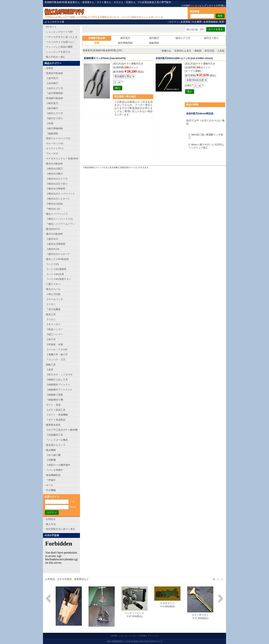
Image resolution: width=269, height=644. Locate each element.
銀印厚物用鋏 (125, 43)
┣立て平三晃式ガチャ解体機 (62, 430)
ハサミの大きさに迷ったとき (62, 37)
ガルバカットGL (55, 143)
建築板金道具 (53, 425)
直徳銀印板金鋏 (54, 98)
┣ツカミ (51, 304)
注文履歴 (197, 22)
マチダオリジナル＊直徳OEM (62, 159)
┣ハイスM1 (52, 264)
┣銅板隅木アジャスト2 (59, 390)
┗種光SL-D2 (53, 209)
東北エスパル (53, 289)
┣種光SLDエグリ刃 (57, 179)
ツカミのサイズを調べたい (61, 42)
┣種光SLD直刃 (54, 169)
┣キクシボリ (53, 324)
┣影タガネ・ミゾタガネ (59, 374)
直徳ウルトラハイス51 (58, 138)
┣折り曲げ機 (53, 455)
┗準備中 (51, 480)
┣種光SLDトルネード (58, 199)
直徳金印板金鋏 (54, 73)
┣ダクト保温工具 (56, 410)
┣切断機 (51, 460)
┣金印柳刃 (52, 83)
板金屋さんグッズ (56, 445)
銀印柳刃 (154, 38)
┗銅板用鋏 (52, 133)
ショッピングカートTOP (59, 32)
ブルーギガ (52, 153)
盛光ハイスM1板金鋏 (57, 259)
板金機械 (51, 450)
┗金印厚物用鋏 (54, 93)
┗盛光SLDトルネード (58, 254)
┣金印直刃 (52, 78)
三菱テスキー (53, 284)
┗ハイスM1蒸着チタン (59, 279)
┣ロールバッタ (54, 299)
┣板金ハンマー (54, 329)
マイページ (153, 636)
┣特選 (50, 123)
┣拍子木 (51, 339)
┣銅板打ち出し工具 (57, 380)
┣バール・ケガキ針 (57, 349)
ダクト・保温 (53, 405)
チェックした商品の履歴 (59, 47)
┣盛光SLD (52, 239)
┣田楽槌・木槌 (54, 344)
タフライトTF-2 (55, 148)
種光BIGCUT (53, 229)
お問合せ (51, 519)
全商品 (50, 68)
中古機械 (51, 490)
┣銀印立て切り (54, 118)
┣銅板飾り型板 (54, 395)
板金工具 (51, 314)
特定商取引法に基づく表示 (61, 529)
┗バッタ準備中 (54, 470)
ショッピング (199, 6)
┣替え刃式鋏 (53, 294)
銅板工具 (51, 365)
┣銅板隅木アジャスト (58, 385)
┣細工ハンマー (54, 334)
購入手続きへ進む (56, 57)
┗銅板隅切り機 (54, 400)
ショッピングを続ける (58, 52)
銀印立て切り (211, 38)
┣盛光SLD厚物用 (56, 244)
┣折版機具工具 (54, 435)
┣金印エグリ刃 (54, 88)
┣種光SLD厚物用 (56, 189)
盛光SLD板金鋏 (54, 234)
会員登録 (185, 22)
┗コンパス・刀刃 (56, 360)
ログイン (174, 22)
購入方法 (51, 524)
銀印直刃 (125, 38)
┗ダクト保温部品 (56, 420)
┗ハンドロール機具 (57, 440)
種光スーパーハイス (57, 214)
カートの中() (216, 6)
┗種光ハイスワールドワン (61, 224)
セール (50, 485)
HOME (187, 6)
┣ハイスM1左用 (55, 274)
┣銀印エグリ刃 (54, 113)
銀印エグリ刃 (183, 38)
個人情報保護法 (115, 641)
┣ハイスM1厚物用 (56, 269)
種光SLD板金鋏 (54, 164)
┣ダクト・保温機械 (57, 415)
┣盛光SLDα (53, 249)
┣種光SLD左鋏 (54, 204)
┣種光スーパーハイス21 (59, 219)
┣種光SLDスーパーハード (60, 194)
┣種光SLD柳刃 (54, 174)
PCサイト (51, 27)
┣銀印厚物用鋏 (54, 128)
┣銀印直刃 (52, 103)
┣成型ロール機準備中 (58, 465)
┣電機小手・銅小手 (57, 355)
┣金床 (50, 369)
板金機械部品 (53, 475)
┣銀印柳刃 (52, 108)
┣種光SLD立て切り (57, 184)
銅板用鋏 (154, 43)
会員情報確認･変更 (214, 22)
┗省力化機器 (53, 309)
